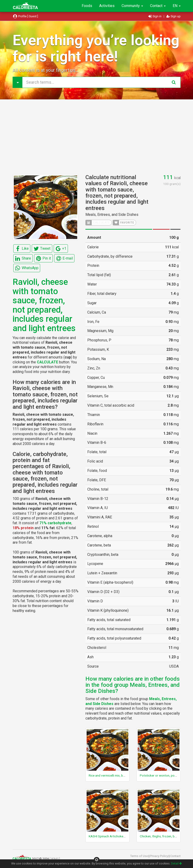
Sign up (174, 16)
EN (177, 6)
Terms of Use (139, 856)
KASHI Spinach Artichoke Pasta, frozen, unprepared (124, 836)
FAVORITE (123, 223)
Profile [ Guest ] (25, 16)
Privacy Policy (159, 856)
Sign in (155, 16)
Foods (87, 6)
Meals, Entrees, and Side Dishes (112, 215)
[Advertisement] (96, 137)
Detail (176, 863)
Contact (158, 6)
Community (132, 6)
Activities (107, 6)
